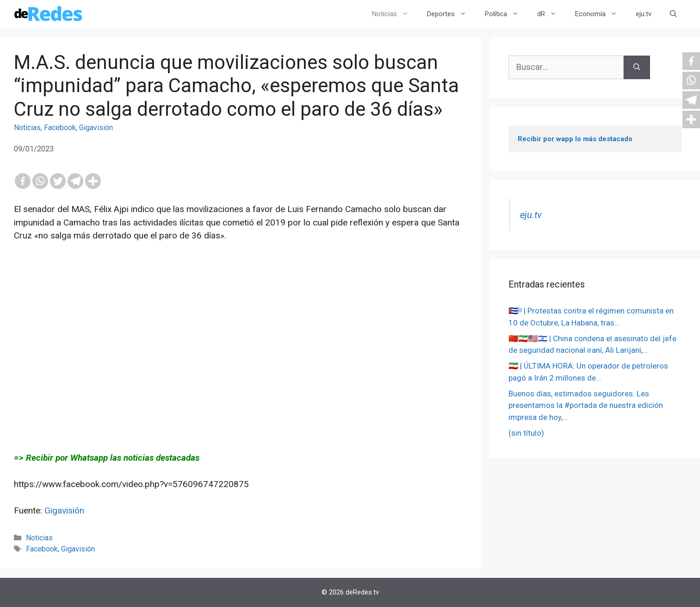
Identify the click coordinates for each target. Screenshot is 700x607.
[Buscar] (637, 67)
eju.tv (644, 14)
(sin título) (526, 433)
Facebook (60, 128)
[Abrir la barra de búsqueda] (673, 14)
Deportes (451, 14)
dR (551, 14)
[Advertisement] (240, 347)
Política (506, 14)
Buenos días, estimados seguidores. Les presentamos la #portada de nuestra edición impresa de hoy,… (586, 405)
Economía (601, 14)
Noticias (395, 14)
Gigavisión (96, 128)
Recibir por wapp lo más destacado (575, 139)
